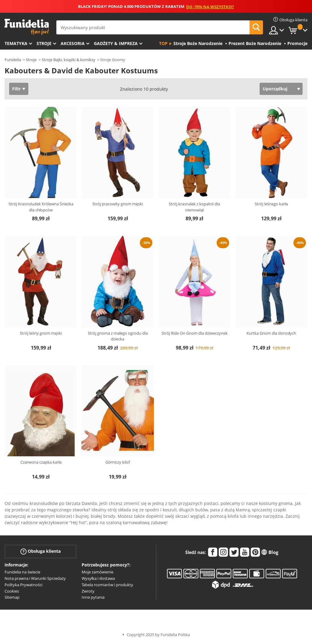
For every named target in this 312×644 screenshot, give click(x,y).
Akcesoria (73, 43)
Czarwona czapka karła (41, 462)
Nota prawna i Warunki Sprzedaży (35, 578)
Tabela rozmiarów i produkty (107, 585)
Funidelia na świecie (22, 572)
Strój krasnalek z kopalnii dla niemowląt (194, 207)
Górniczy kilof (118, 462)
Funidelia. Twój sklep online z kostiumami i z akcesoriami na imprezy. (27, 27)
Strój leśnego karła (271, 204)
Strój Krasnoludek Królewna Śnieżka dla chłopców (41, 207)
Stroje (44, 43)
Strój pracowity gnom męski (118, 204)
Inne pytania (93, 597)
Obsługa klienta (41, 551)
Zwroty (88, 591)
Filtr (16, 89)
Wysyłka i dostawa (98, 578)
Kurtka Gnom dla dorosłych (271, 333)
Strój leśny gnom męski (41, 333)
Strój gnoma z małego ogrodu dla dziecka (118, 336)
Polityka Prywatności (23, 585)
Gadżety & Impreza (116, 43)
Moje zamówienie (97, 572)
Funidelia (13, 60)
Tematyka (16, 43)
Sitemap (12, 597)
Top (163, 43)
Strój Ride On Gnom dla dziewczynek (195, 333)
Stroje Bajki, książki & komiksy (69, 60)
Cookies (12, 591)
